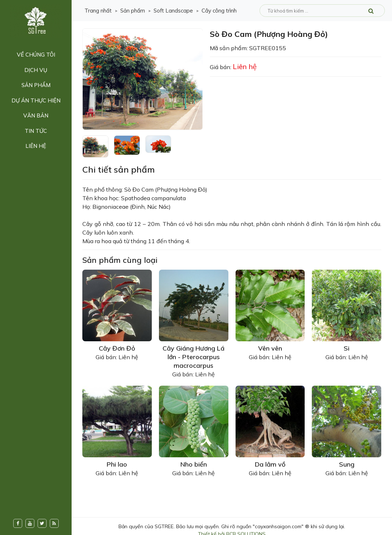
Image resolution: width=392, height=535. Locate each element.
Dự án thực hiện (36, 100)
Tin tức (36, 131)
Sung (347, 464)
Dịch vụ (36, 70)
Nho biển (194, 464)
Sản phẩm (36, 85)
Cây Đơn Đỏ (117, 348)
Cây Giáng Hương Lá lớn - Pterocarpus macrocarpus (193, 357)
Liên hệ (36, 146)
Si (347, 348)
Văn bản (36, 115)
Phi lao (117, 464)
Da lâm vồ (270, 464)
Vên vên (270, 348)
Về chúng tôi (36, 55)
